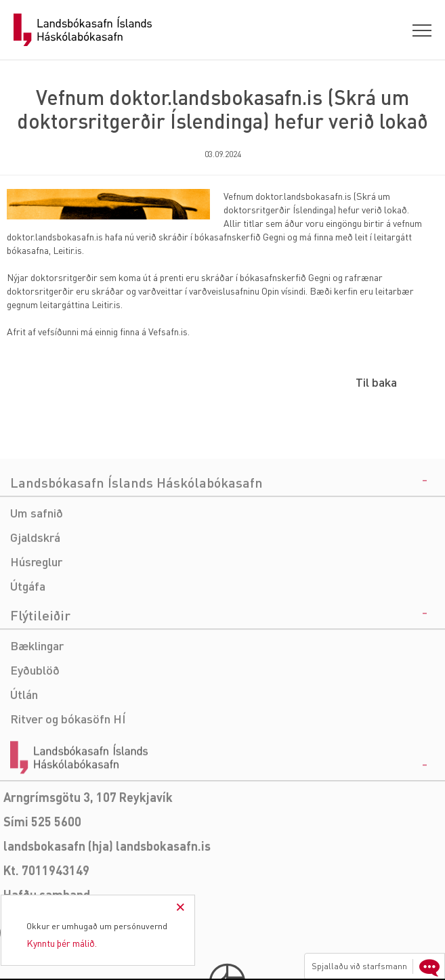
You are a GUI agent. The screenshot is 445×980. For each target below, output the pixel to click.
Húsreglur (36, 619)
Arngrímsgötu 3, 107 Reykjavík (88, 854)
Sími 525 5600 (42, 879)
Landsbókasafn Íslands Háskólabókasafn (83, 30)
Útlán (24, 751)
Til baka (376, 382)
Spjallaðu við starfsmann (377, 966)
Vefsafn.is (168, 331)
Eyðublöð (35, 727)
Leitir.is (67, 250)
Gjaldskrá (35, 594)
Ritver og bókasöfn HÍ (68, 776)
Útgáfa (28, 643)
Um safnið (37, 570)
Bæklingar (37, 703)
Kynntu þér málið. (62, 943)
